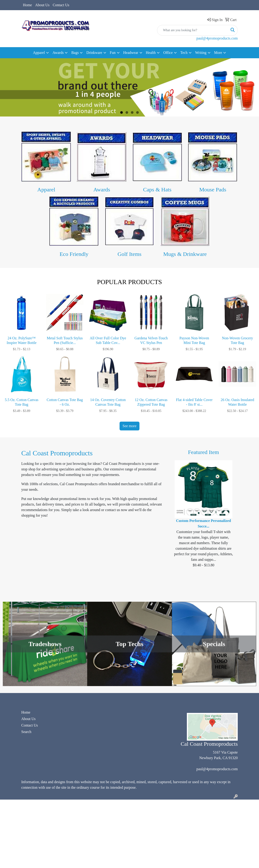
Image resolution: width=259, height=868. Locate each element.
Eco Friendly (74, 254)
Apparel (46, 190)
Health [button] (151, 53)
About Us (42, 5)
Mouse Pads (213, 190)
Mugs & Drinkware (185, 254)
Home (27, 5)
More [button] (218, 53)
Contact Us (61, 5)
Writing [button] (201, 53)
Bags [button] (75, 53)
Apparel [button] (39, 53)
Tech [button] (184, 53)
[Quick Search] (193, 30)
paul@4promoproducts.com (217, 38)
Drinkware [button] (94, 53)
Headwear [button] (131, 53)
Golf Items (129, 254)
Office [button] (168, 53)
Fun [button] (113, 53)
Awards (102, 190)
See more (129, 426)
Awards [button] (58, 53)
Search (26, 732)
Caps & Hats (157, 190)
